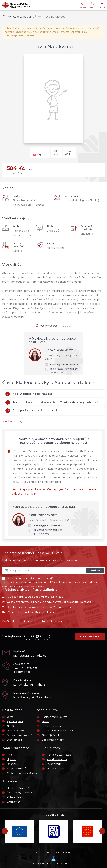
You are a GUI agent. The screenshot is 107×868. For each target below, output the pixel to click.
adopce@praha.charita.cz (61, 364)
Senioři (45, 721)
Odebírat (95, 570)
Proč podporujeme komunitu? (31, 411)
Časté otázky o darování (20, 793)
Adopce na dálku (24, 17)
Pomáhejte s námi (90, 636)
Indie (10, 755)
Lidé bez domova (51, 726)
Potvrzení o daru (16, 797)
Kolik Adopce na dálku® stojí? (31, 394)
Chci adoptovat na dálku (19, 36)
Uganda (11, 759)
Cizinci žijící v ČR (50, 735)
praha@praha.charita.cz (30, 656)
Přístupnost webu (17, 731)
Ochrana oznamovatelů (20, 735)
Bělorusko (12, 764)
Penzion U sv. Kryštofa (59, 755)
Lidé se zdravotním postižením (58, 731)
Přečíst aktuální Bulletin (18, 621)
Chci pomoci (14, 802)
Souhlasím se (28, 578)
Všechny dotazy (12, 422)
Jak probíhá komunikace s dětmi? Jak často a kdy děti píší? (52, 402)
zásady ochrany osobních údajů (78, 582)
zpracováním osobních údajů (38, 578)
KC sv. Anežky (54, 764)
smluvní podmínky (12, 586)
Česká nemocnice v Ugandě (22, 773)
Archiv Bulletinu (52, 621)
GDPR (11, 726)
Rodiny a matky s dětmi (55, 717)
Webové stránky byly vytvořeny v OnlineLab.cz (53, 860)
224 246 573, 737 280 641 (62, 371)
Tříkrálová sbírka (55, 769)
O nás (10, 717)
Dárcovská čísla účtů (18, 788)
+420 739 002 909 (26, 668)
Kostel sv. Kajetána (57, 759)
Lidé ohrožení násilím (53, 740)
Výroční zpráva (15, 721)
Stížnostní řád (14, 740)
